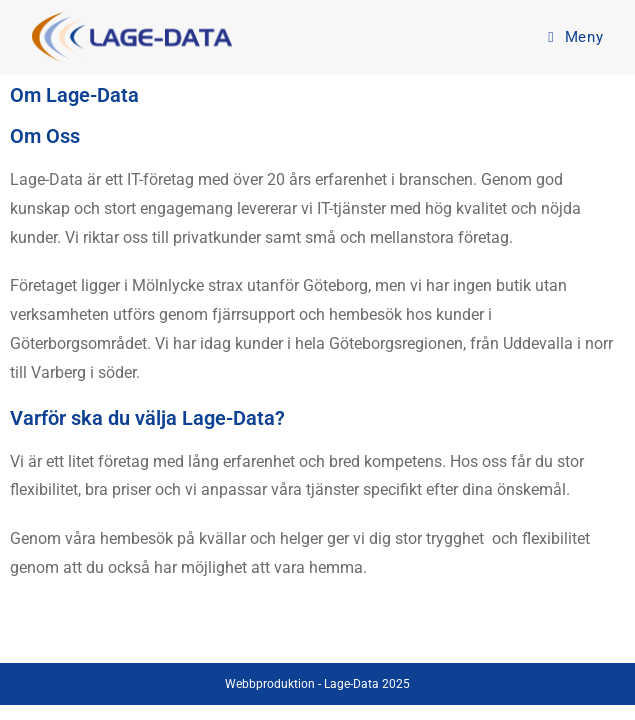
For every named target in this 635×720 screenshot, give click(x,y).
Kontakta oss (296, 639)
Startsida (196, 639)
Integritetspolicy (418, 639)
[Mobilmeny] (575, 37)
